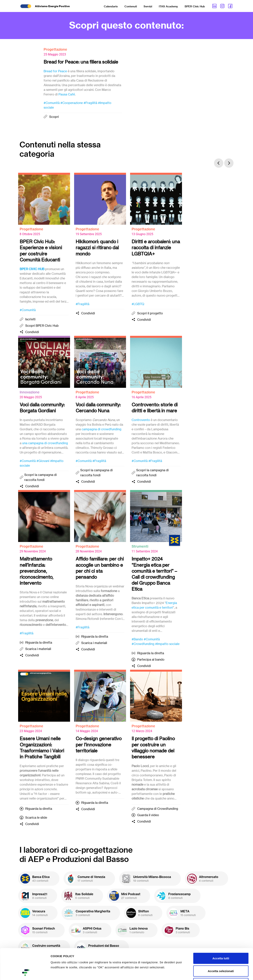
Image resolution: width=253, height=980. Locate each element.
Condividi (32, 332)
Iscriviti (30, 319)
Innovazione (30, 392)
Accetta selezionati (221, 942)
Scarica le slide (36, 818)
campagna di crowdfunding (102, 429)
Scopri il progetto (150, 313)
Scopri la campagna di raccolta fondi (41, 477)
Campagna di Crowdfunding (158, 809)
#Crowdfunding (143, 644)
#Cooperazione (72, 103)
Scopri (54, 117)
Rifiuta (221, 955)
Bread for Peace (55, 71)
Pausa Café (67, 94)
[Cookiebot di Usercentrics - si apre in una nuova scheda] (25, 972)
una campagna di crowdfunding (45, 443)
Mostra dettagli (203, 972)
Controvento (141, 420)
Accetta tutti (221, 929)
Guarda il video (148, 815)
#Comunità (52, 103)
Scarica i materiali (38, 649)
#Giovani (43, 461)
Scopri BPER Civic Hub (42, 326)
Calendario (111, 6)
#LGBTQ (138, 304)
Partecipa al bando (151, 659)
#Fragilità (90, 103)
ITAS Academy (168, 6)
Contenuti (131, 6)
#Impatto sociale (167, 644)
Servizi (148, 6)
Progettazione (55, 49)
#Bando (137, 639)
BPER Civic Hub (195, 6)
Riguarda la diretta (39, 642)
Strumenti (140, 546)
